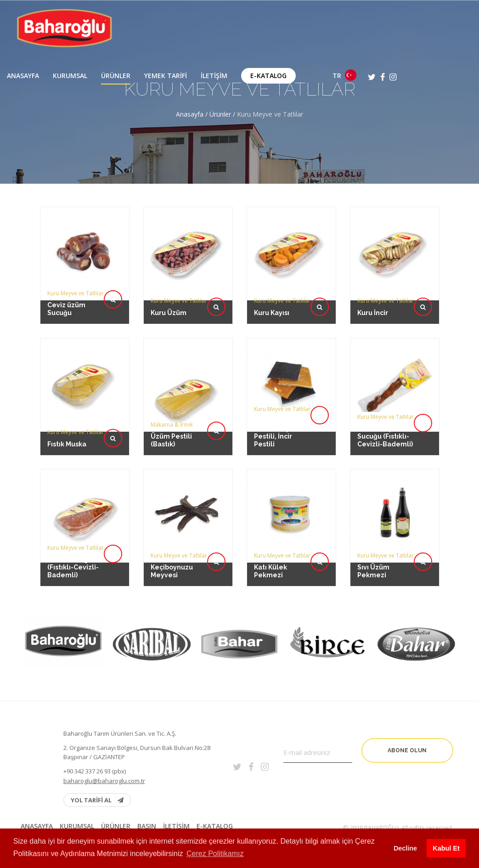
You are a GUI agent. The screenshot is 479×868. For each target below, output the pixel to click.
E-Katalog (268, 76)
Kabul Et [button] (446, 848)
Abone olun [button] (407, 750)
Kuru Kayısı (272, 313)
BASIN (147, 826)
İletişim (214, 76)
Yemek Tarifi (166, 76)
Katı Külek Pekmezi (271, 541)
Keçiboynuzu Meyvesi (172, 541)
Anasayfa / (193, 114)
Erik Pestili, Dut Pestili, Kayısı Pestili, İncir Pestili (279, 407)
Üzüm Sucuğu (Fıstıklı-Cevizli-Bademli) (73, 540)
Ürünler (116, 76)
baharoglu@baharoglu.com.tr (104, 781)
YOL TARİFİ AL (97, 800)
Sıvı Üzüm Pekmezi (374, 541)
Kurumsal (70, 76)
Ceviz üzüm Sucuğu (66, 309)
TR (344, 75)
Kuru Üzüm (169, 313)
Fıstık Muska (67, 411)
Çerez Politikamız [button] (215, 854)
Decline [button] (405, 848)
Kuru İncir (373, 313)
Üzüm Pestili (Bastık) (172, 410)
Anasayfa (23, 76)
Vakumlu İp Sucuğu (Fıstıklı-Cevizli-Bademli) (385, 409)
